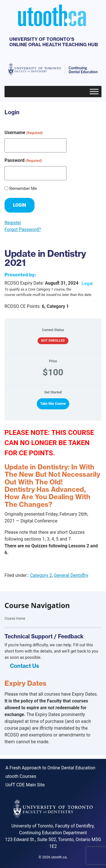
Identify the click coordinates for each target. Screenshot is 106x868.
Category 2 (41, 575)
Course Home (15, 619)
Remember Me (23, 189)
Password (23, 161)
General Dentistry (71, 575)
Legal (87, 283)
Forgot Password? (23, 229)
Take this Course (53, 404)
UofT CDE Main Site (25, 785)
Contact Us (24, 666)
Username (24, 133)
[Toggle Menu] (94, 91)
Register (13, 223)
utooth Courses (21, 776)
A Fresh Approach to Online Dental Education (50, 768)
